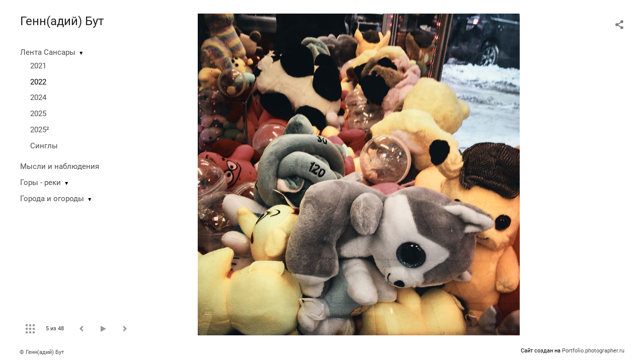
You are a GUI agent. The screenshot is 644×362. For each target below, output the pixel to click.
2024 (38, 98)
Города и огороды (52, 199)
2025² (40, 130)
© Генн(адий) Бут (42, 352)
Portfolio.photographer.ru (593, 351)
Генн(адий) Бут (62, 21)
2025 (38, 114)
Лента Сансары (48, 52)
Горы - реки (41, 183)
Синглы (44, 146)
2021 (38, 66)
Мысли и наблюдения (60, 166)
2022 (38, 82)
